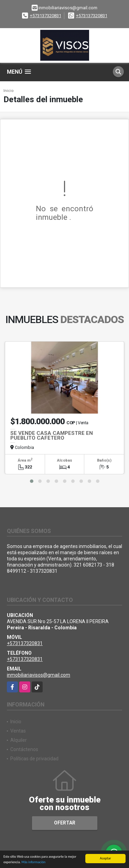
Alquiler (19, 740)
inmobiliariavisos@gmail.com (39, 675)
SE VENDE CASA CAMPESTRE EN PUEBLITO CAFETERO (52, 436)
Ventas (18, 731)
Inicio (9, 91)
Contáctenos (24, 749)
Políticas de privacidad (34, 759)
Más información (33, 862)
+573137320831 (46, 16)
